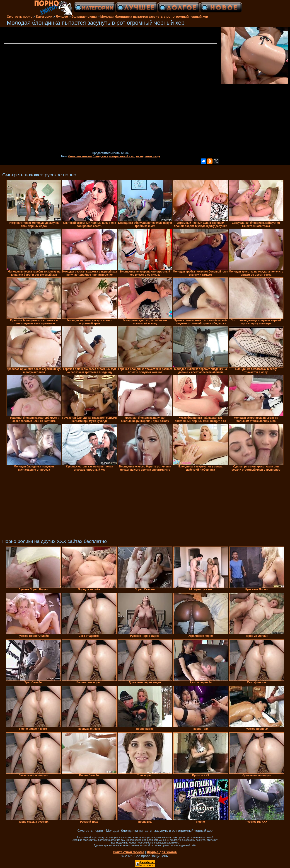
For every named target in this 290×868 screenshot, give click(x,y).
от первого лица (148, 156)
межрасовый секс (122, 156)
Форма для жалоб (162, 852)
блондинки (101, 156)
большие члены (80, 156)
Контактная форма (129, 852)
